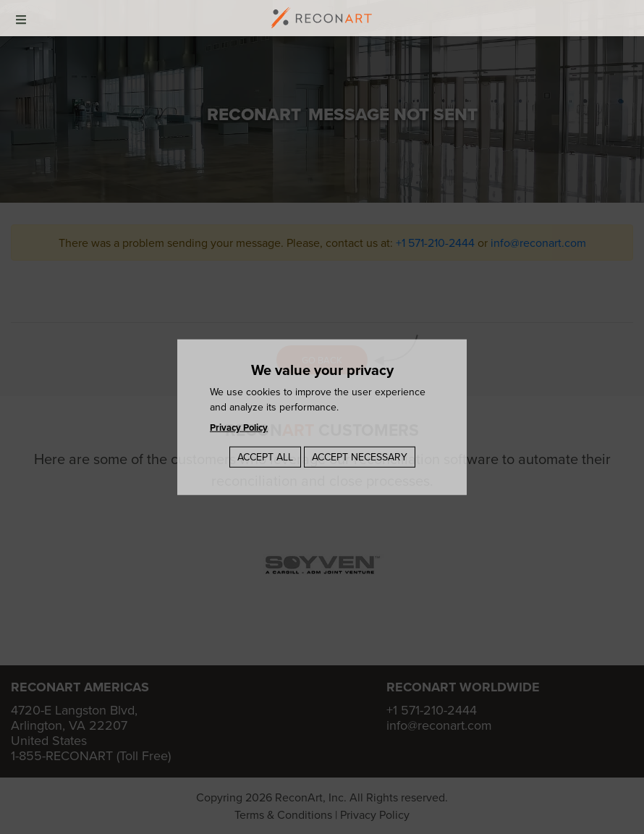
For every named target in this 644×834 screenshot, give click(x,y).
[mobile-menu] (21, 18)
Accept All (265, 456)
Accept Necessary (360, 456)
